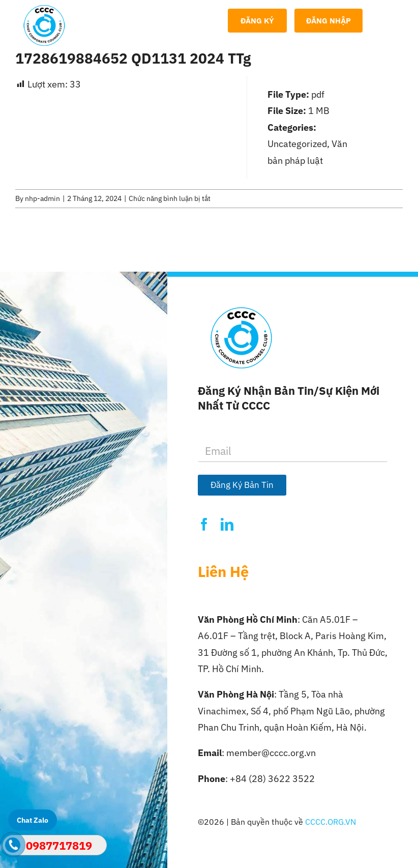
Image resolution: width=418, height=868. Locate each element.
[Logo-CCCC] (44, 9)
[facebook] (204, 524)
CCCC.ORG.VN (331, 822)
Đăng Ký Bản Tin (242, 485)
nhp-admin (42, 198)
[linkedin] (227, 524)
